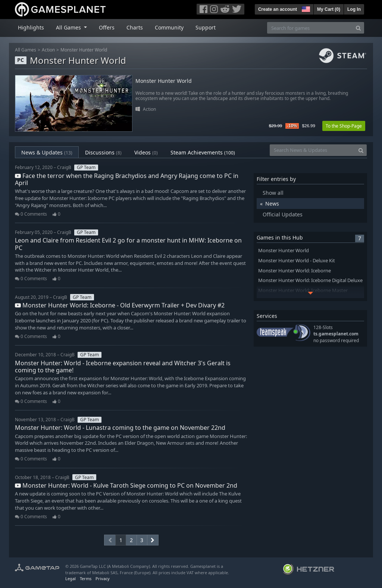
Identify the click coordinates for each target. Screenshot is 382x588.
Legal (71, 578)
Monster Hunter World (84, 50)
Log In (354, 9)
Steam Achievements (203, 152)
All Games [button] (69, 27)
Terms (86, 578)
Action (48, 50)
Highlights (31, 27)
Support (206, 27)
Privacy (103, 578)
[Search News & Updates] (313, 150)
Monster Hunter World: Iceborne (295, 271)
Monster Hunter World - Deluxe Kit (297, 261)
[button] (305, 8)
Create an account (278, 9)
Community (169, 27)
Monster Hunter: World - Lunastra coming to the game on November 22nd (120, 428)
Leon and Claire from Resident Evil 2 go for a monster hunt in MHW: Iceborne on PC (128, 244)
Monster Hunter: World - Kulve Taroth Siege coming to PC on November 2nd (126, 485)
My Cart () (329, 9)
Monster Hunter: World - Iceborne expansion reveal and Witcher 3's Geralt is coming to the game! (123, 367)
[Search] (358, 28)
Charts (135, 27)
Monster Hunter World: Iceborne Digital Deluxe (310, 280)
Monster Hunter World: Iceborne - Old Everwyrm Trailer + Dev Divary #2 (120, 305)
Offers (107, 27)
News (272, 204)
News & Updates (47, 152)
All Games (26, 50)
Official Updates (283, 214)
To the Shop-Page (344, 126)
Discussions (103, 152)
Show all (273, 193)
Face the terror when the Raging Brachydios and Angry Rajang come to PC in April (127, 179)
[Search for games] (310, 28)
